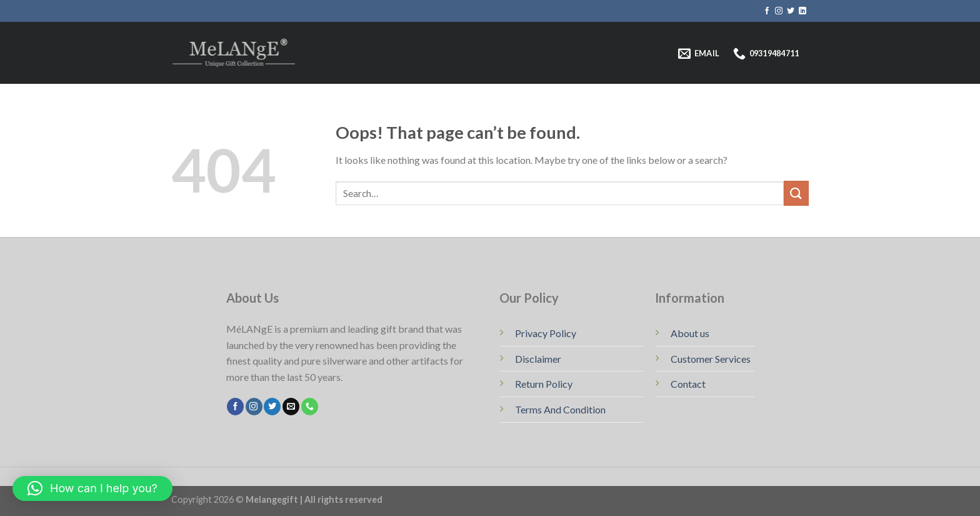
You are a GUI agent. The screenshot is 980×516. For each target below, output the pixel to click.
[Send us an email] (291, 407)
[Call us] (310, 407)
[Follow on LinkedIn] (802, 11)
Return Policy (544, 384)
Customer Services (711, 359)
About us (690, 333)
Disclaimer (538, 359)
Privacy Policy (546, 333)
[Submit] (796, 193)
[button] (92, 488)
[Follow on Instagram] (779, 11)
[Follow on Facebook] (767, 11)
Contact (688, 384)
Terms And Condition (560, 409)
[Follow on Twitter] (791, 11)
